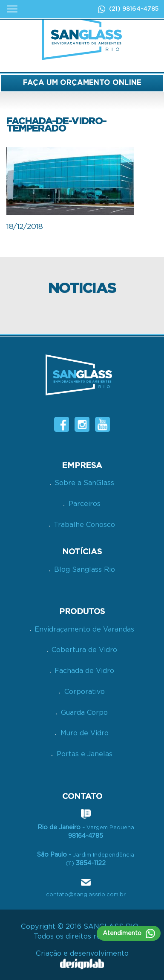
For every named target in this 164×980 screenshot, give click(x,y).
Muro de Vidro (85, 733)
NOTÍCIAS (82, 552)
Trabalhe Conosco (84, 525)
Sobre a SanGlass (84, 483)
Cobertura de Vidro (84, 650)
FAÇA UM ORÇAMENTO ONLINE (82, 83)
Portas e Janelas (85, 754)
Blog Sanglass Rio (85, 570)
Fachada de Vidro (84, 671)
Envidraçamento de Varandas (84, 629)
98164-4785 (141, 9)
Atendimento (129, 933)
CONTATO (82, 797)
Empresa (82, 466)
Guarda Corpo (84, 713)
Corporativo (85, 692)
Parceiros (85, 504)
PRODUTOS (82, 612)
